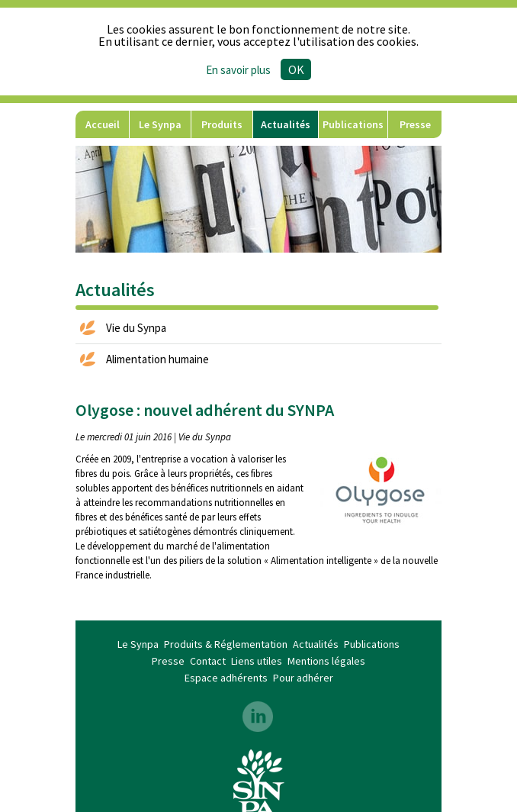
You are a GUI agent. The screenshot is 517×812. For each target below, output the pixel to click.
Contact (208, 661)
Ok (296, 69)
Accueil (103, 124)
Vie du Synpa (136, 328)
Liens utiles (257, 661)
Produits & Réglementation (222, 128)
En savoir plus (238, 70)
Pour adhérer (303, 678)
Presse (415, 124)
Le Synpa (160, 124)
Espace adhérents (226, 678)
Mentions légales (326, 661)
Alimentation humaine (157, 359)
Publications (353, 124)
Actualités (286, 124)
